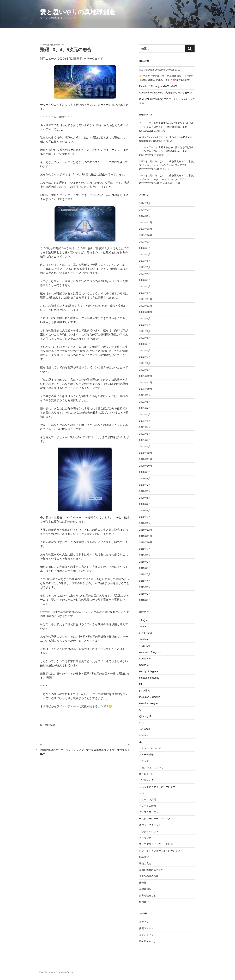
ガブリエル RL (147, 780)
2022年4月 (145, 351)
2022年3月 (145, 357)
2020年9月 (145, 472)
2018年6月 (145, 600)
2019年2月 (145, 594)
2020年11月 (146, 459)
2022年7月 (145, 331)
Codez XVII (145, 659)
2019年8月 (145, 555)
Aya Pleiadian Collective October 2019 (160, 70)
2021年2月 (145, 440)
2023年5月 (145, 267)
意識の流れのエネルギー (152, 870)
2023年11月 (146, 229)
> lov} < (143, 620)
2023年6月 (145, 261)
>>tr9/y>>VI (145, 633)
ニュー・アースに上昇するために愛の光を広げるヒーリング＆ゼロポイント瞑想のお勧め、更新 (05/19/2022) (167, 127)
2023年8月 (145, 248)
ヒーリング (145, 838)
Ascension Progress (150, 652)
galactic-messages (149, 678)
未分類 (143, 883)
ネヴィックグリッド (150, 825)
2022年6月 (145, 338)
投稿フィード (146, 928)
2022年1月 (145, 370)
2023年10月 (146, 235)
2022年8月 (145, 325)
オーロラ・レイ (148, 774)
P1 (141, 684)
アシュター (145, 761)
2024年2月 (145, 210)
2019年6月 (145, 568)
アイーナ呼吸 (146, 755)
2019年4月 (145, 581)
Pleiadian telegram (149, 703)
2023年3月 (145, 280)
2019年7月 (145, 562)
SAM (142, 723)
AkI (62, 45)
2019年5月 (145, 574)
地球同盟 (144, 857)
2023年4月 (145, 274)
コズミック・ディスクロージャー (157, 787)
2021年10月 (146, 389)
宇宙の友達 (145, 863)
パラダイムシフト (149, 831)
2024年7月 (145, 203)
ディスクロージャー (150, 812)
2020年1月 (145, 523)
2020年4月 (145, 504)
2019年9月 (145, 549)
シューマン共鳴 (148, 799)
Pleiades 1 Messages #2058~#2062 (158, 86)
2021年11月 (146, 383)
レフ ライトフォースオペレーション (160, 851)
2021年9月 (145, 395)
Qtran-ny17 (145, 716)
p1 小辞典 (144, 691)
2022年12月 (146, 299)
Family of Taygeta (149, 671)
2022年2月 (145, 363)
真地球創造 (145, 889)
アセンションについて (151, 767)
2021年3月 (145, 434)
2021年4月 (145, 427)
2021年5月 (145, 421)
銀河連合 (144, 902)
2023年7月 (145, 254)
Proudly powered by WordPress (56, 972)
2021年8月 (145, 402)
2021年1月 (145, 447)
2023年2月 (145, 287)
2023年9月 (145, 242)
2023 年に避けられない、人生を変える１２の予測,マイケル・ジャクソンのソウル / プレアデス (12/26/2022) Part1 (167, 165)
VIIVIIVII (144, 735)
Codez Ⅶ (144, 665)
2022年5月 (145, 344)
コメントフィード (149, 935)
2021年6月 (145, 415)
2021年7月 (145, 408)
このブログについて (150, 748)
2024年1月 (145, 216)
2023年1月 (145, 293)
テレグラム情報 (148, 806)
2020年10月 (146, 466)
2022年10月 (146, 312)
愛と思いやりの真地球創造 (78, 12)
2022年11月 (146, 306)
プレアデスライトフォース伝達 (156, 844)
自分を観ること (148, 895)
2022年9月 (145, 319)
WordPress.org (147, 941)
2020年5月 (145, 498)
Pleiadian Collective (150, 697)
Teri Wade (50, 725)
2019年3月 (145, 587)
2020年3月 (145, 511)
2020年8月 (145, 479)
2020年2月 (145, 517)
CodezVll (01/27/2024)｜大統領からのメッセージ (165, 93)
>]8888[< (144, 639)
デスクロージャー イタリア (155, 819)
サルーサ (144, 793)
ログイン (144, 922)
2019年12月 (146, 530)
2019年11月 (146, 536)
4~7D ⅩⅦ (145, 646)
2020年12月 (146, 453)
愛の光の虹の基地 (149, 876)
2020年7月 (145, 485)
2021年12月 (146, 376)
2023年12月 (146, 222)
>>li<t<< (144, 627)
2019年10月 (146, 542)
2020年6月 (145, 491)
